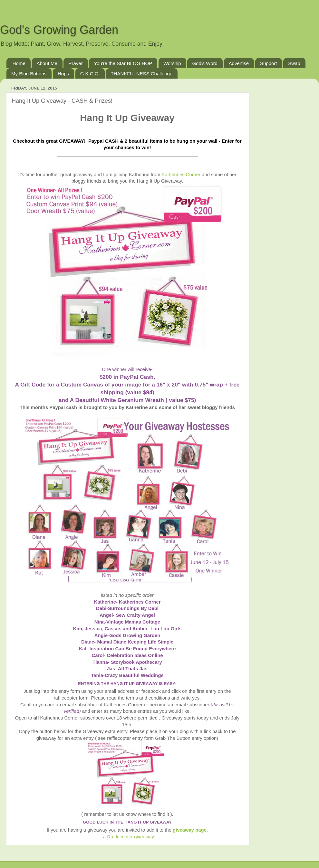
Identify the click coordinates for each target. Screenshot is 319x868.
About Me (47, 63)
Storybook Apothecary (136, 662)
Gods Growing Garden (135, 635)
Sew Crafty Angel (135, 615)
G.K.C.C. (90, 74)
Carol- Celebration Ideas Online (127, 655)
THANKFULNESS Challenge (142, 74)
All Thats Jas (133, 669)
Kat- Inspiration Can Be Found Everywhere (127, 649)
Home (19, 63)
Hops (63, 74)
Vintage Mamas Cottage (133, 622)
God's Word (205, 63)
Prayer (75, 63)
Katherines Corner (181, 175)
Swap (294, 63)
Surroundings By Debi (133, 608)
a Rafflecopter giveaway (129, 837)
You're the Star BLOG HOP (123, 63)
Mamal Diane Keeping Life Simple (135, 642)
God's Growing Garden (59, 30)
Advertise (239, 63)
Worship (172, 63)
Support (269, 63)
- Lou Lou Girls (165, 629)
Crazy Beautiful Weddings (134, 675)
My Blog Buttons (29, 74)
